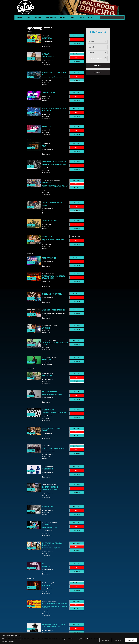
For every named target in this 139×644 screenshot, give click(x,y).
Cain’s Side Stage (47, 333)
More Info (77, 44)
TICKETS (29, 18)
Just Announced (95, 58)
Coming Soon (77, 237)
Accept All (131, 640)
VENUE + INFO (51, 18)
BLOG (90, 18)
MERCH (82, 18)
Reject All (118, 640)
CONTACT (72, 18)
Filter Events (98, 32)
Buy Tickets (77, 36)
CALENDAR (39, 18)
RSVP (77, 40)
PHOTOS (62, 18)
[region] (69, 638)
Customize (106, 640)
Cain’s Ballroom (47, 46)
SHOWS (19, 18)
